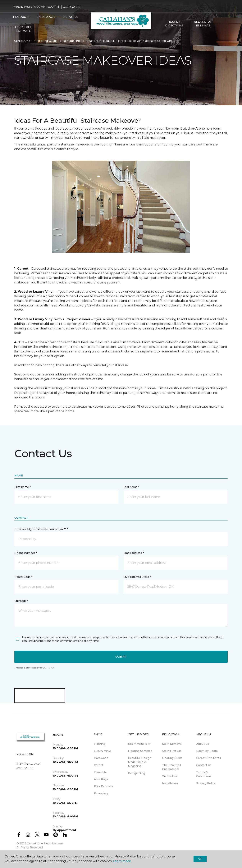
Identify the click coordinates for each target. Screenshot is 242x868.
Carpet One (22, 41)
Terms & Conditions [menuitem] (204, 774)
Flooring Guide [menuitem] (172, 758)
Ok (200, 859)
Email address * (134, 553)
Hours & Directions (174, 24)
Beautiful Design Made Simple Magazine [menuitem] (140, 762)
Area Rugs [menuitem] (101, 779)
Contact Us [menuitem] (204, 765)
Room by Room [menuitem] (207, 751)
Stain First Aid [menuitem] (172, 751)
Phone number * (26, 553)
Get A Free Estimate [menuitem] (23, 29)
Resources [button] (46, 17)
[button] (221, 24)
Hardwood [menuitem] (101, 758)
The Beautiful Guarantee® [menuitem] (171, 767)
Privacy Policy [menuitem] (206, 783)
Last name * (131, 487)
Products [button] (21, 17)
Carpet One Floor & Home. (45, 843)
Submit (121, 657)
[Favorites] (225, 24)
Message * (21, 601)
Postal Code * (23, 577)
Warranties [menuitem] (170, 776)
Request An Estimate (203, 24)
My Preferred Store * (137, 577)
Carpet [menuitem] (99, 765)
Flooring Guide (47, 41)
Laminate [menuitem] (100, 772)
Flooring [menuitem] (100, 744)
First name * (23, 487)
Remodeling (71, 41)
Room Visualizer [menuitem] (139, 744)
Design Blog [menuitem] (137, 773)
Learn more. (122, 861)
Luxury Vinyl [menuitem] (102, 751)
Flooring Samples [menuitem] (140, 751)
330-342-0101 (72, 7)
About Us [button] (71, 17)
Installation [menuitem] (170, 783)
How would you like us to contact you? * (41, 529)
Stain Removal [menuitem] (172, 744)
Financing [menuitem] (101, 793)
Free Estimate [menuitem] (104, 786)
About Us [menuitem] (203, 744)
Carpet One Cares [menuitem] (209, 758)
